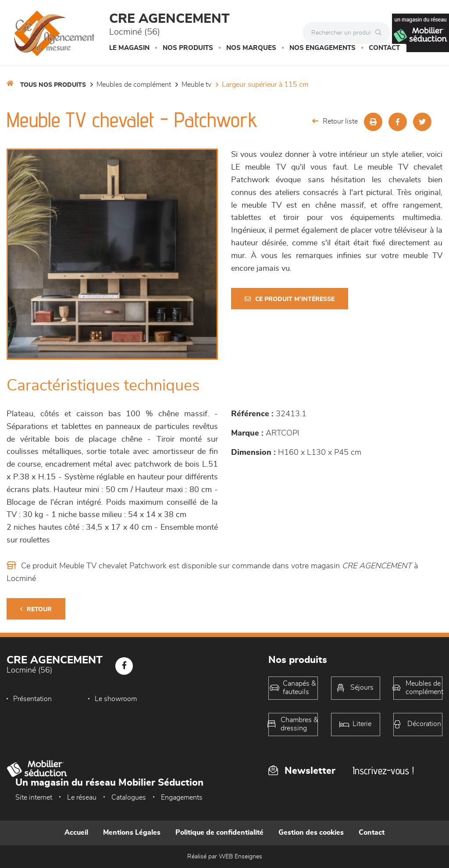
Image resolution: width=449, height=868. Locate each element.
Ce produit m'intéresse (290, 299)
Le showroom (116, 699)
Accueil (76, 833)
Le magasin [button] (129, 48)
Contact (384, 48)
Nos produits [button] (188, 48)
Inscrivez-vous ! (383, 771)
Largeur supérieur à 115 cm (265, 85)
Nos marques (251, 48)
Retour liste (335, 121)
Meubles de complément (134, 85)
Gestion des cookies (311, 833)
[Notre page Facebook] (124, 666)
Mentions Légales (132, 833)
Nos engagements (322, 48)
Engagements (182, 797)
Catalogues (129, 797)
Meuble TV (196, 85)
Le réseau (82, 797)
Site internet (34, 797)
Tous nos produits (53, 85)
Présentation (32, 699)
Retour (36, 609)
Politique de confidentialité (219, 833)
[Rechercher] (381, 33)
